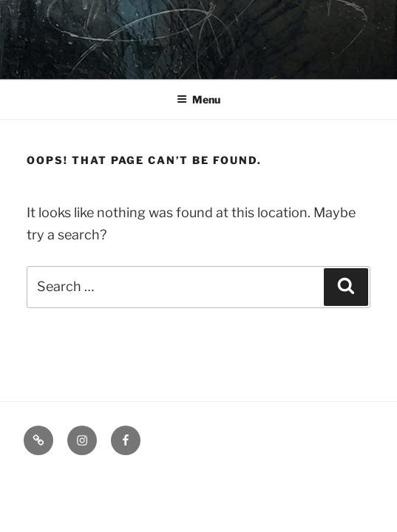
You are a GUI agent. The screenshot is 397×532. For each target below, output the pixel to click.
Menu (198, 99)
